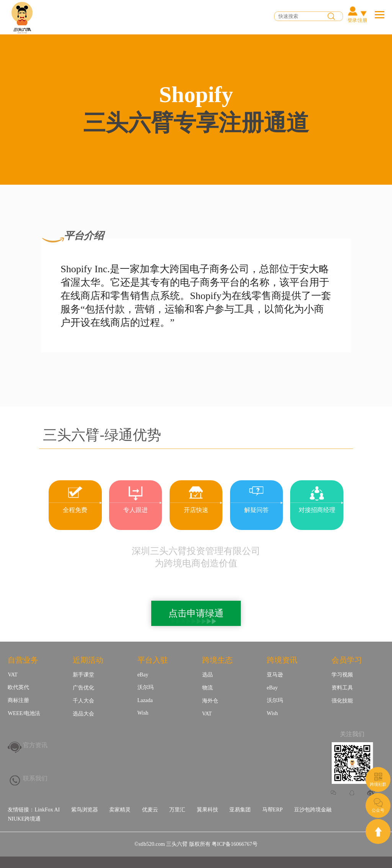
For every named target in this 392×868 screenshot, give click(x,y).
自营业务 (23, 660)
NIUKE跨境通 (24, 819)
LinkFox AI (47, 810)
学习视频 (342, 675)
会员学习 (347, 660)
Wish (143, 713)
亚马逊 (275, 675)
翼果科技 (207, 810)
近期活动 (88, 660)
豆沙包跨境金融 (313, 810)
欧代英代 (18, 687)
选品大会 (83, 714)
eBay (143, 675)
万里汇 (177, 810)
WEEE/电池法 (24, 713)
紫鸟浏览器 (85, 810)
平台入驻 (153, 660)
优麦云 (150, 810)
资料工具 (342, 688)
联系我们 (35, 778)
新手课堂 (83, 675)
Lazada (145, 700)
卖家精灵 (120, 810)
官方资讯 (35, 745)
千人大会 (83, 701)
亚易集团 (240, 810)
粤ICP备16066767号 (235, 844)
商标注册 (18, 700)
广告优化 (83, 688)
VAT (12, 675)
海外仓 (210, 701)
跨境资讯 (282, 660)
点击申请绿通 (196, 613)
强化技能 (342, 701)
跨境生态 (217, 660)
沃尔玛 (145, 687)
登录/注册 (357, 20)
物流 (207, 688)
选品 (207, 675)
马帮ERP (273, 810)
